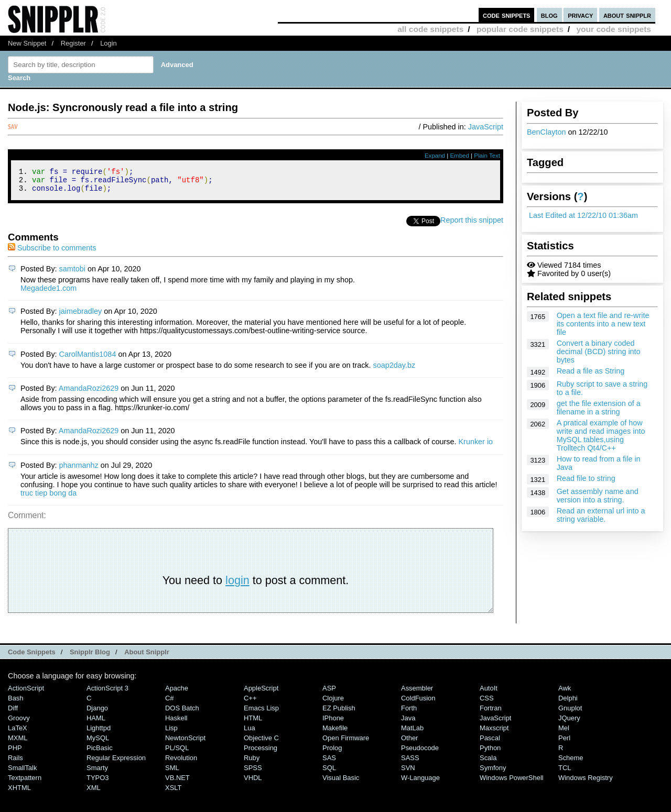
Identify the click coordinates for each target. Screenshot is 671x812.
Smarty (97, 772)
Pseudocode (420, 753)
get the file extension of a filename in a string (599, 408)
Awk (565, 693)
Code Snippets (32, 657)
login (237, 585)
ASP (329, 693)
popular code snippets (520, 29)
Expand (435, 156)
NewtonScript (185, 743)
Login (109, 43)
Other (409, 743)
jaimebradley (81, 316)
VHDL (253, 782)
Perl (564, 743)
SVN (408, 772)
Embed (459, 156)
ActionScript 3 (107, 693)
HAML (96, 723)
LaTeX (18, 733)
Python (490, 753)
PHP (15, 753)
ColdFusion (418, 703)
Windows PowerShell (512, 782)
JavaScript (486, 127)
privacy (580, 15)
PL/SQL (177, 753)
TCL (565, 772)
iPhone (333, 723)
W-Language (420, 782)
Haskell (176, 723)
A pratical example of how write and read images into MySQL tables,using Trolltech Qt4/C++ (601, 435)
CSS (487, 703)
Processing (261, 753)
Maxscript (494, 733)
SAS (329, 762)
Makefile (335, 733)
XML (94, 792)
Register (73, 43)
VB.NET (177, 782)
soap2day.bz (394, 370)
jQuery (569, 723)
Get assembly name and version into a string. (598, 496)
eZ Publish (339, 713)
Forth (409, 713)
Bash (16, 703)
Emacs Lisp (261, 713)
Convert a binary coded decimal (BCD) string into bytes (599, 352)
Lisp (171, 733)
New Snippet (27, 43)
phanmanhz (79, 470)
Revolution (181, 762)
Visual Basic (341, 782)
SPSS (253, 772)
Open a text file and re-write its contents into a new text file (603, 324)
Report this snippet (472, 225)
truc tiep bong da (48, 498)
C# (170, 703)
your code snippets (614, 29)
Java (408, 723)
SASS (410, 762)
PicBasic (100, 753)
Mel (564, 733)
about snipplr (627, 15)
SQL (329, 772)
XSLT (173, 792)
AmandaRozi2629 (89, 393)
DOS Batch (182, 713)
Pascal (490, 743)
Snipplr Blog (90, 657)
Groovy (19, 723)
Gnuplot (570, 713)
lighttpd (99, 733)
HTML (253, 723)
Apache (177, 693)
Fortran (491, 713)
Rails (15, 762)
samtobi (72, 273)
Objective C (261, 743)
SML (172, 772)
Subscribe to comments (52, 253)
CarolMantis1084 (88, 359)
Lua (250, 733)
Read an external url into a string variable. (601, 515)
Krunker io (476, 446)
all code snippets (430, 29)
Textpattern (25, 782)
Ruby (252, 762)
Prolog (332, 753)
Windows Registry (586, 782)
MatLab (412, 733)
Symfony (493, 772)
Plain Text (487, 156)
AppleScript (261, 693)
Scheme (571, 762)
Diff (13, 713)
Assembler (417, 693)
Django (97, 713)
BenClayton (546, 132)
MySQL (98, 743)
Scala (488, 762)
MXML (18, 743)
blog (549, 15)
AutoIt (489, 693)
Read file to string (586, 478)
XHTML (19, 792)
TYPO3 (98, 782)
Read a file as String (591, 371)
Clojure (333, 703)
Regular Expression (116, 762)
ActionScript (26, 693)
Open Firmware (346, 743)
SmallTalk (22, 772)
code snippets (507, 15)
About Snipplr (147, 657)
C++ (250, 703)
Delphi (568, 703)
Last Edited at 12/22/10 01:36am (583, 215)
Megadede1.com (48, 293)
